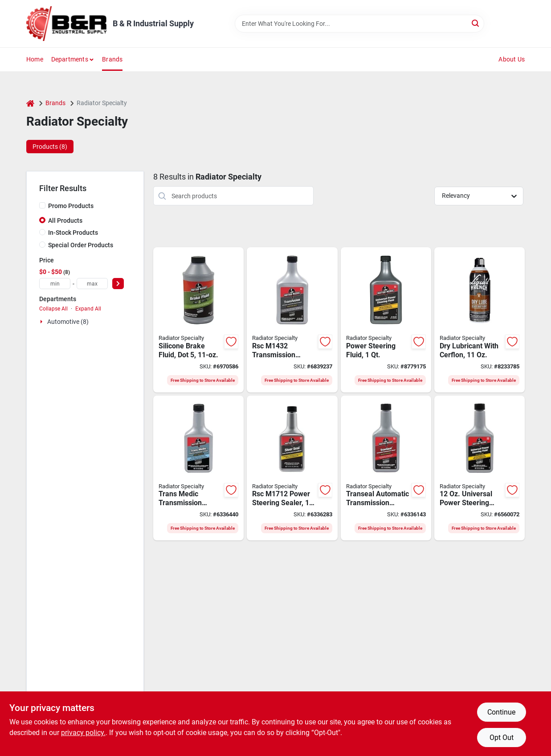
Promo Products (71, 206)
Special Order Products (81, 245)
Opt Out (502, 738)
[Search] (476, 23)
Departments (70, 59)
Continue (501, 712)
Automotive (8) (68, 322)
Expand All (88, 309)
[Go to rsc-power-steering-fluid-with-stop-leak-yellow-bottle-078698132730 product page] (480, 468)
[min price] (55, 284)
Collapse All (53, 309)
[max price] (92, 284)
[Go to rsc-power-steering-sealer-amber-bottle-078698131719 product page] (292, 468)
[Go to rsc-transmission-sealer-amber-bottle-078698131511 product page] (386, 468)
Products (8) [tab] (50, 147)
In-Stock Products (73, 233)
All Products (65, 221)
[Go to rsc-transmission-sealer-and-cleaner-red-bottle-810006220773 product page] (292, 320)
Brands (112, 59)
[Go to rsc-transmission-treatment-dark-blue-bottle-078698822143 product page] (198, 468)
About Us (512, 59)
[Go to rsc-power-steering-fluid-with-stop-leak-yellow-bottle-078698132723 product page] (386, 320)
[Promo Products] (42, 205)
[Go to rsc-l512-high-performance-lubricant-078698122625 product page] (480, 320)
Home (35, 59)
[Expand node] (42, 322)
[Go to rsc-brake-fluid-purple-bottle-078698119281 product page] (198, 320)
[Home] (30, 103)
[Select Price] (118, 284)
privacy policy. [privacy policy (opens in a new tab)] (83, 733)
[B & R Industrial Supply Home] (66, 24)
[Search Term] (359, 24)
